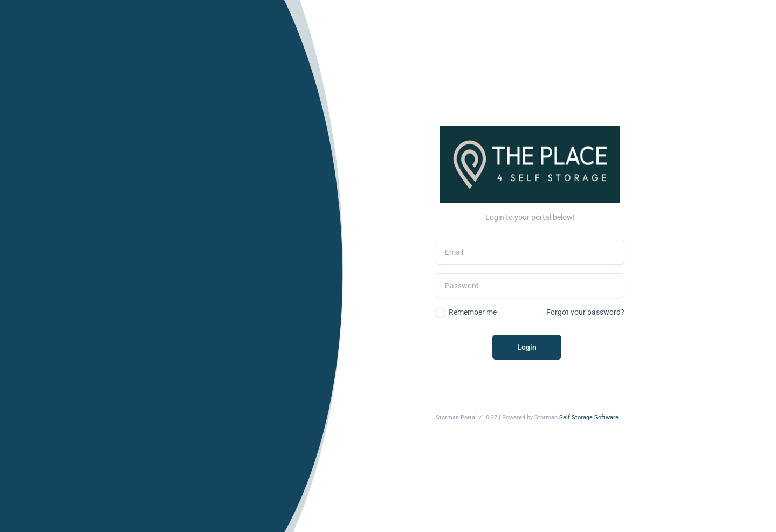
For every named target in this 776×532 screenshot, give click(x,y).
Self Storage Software (589, 417)
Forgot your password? (585, 312)
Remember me (473, 312)
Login (527, 347)
